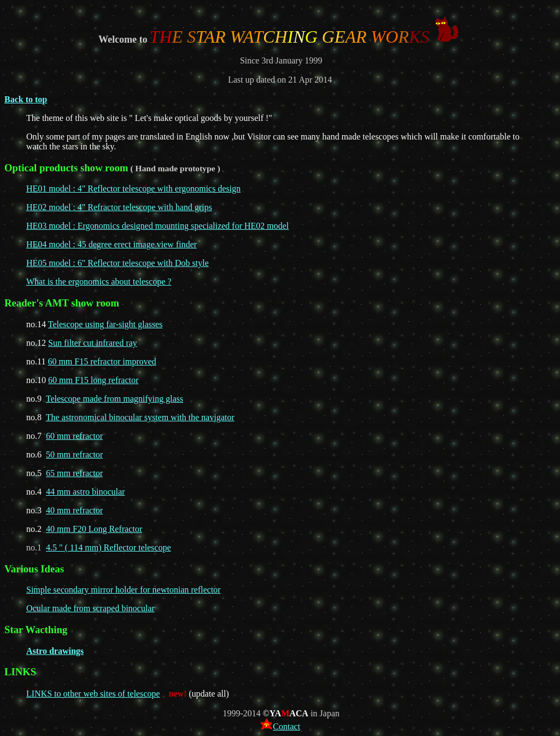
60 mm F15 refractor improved (102, 361)
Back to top (26, 99)
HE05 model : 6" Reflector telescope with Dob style (118, 263)
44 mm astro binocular (85, 492)
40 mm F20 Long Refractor (94, 529)
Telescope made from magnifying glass (115, 399)
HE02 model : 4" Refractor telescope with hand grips (119, 207)
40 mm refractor (74, 510)
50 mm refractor (74, 454)
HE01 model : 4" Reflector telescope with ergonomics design (133, 189)
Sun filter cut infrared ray (93, 343)
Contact (281, 726)
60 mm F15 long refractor (93, 380)
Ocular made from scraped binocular (91, 608)
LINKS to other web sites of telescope (93, 694)
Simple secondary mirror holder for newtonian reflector (123, 590)
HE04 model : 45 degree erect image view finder (112, 244)
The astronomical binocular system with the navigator (140, 417)
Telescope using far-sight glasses (106, 324)
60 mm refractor (74, 436)
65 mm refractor (74, 473)
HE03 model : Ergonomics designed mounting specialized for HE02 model (157, 226)
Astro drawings (55, 651)
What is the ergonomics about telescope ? (99, 282)
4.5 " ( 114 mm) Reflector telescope (109, 547)
